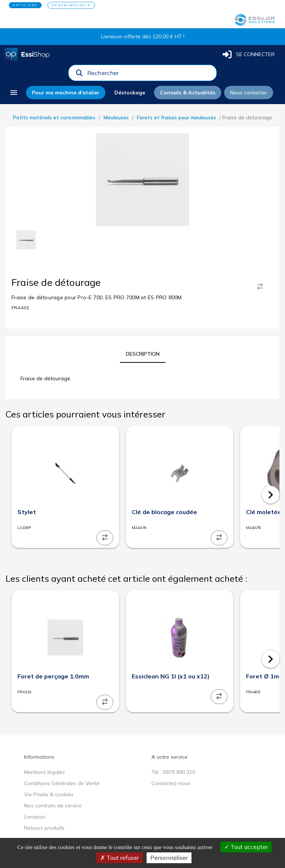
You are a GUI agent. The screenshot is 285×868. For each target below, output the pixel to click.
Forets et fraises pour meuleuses (176, 117)
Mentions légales (45, 772)
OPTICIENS (25, 5)
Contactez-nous (171, 783)
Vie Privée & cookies (49, 794)
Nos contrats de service (53, 806)
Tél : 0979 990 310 (173, 772)
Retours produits (44, 828)
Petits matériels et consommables (54, 117)
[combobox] (150, 75)
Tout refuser (119, 858)
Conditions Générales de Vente (62, 783)
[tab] (143, 354)
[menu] (14, 93)
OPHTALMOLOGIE (71, 5)
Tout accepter (246, 847)
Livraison (35, 817)
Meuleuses (116, 117)
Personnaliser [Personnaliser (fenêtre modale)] (169, 858)
